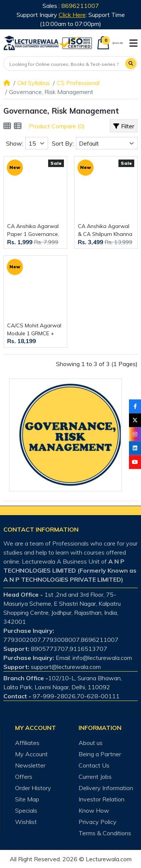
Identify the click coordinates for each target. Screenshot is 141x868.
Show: (14, 143)
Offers (24, 777)
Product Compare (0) (57, 126)
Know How (94, 810)
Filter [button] (124, 126)
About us (91, 743)
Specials (26, 810)
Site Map (27, 799)
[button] (133, 43)
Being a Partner (100, 754)
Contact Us (94, 765)
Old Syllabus (34, 83)
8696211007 (80, 6)
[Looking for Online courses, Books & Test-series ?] (65, 64)
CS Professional (78, 83)
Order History (33, 788)
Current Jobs (95, 777)
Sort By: (63, 143)
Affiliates (27, 743)
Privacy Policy (98, 822)
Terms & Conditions (105, 833)
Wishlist (26, 822)
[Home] (7, 83)
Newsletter (30, 765)
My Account (31, 754)
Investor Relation (102, 799)
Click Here (72, 15)
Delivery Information (106, 788)
